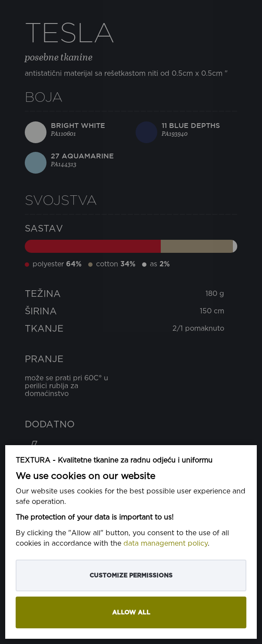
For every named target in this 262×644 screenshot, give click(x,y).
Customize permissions (131, 575)
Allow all (131, 612)
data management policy (166, 544)
